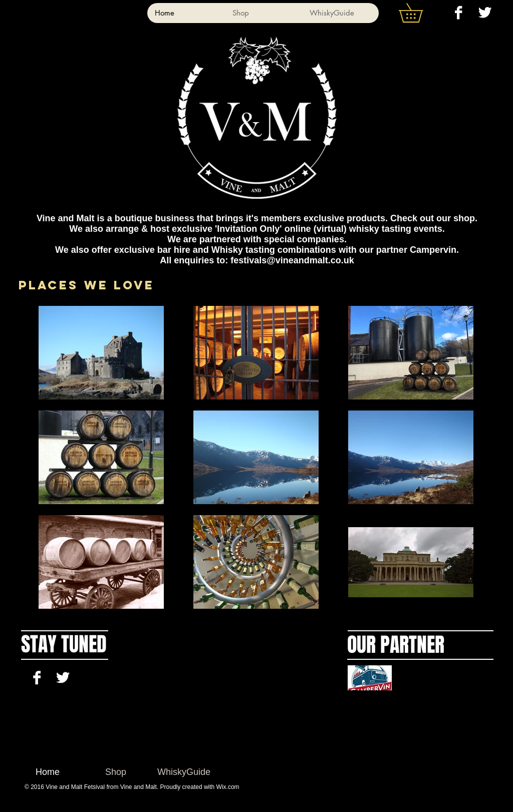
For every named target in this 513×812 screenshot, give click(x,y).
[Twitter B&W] (485, 13)
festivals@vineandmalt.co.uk (292, 260)
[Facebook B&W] (458, 13)
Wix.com (228, 787)
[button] (420, 13)
